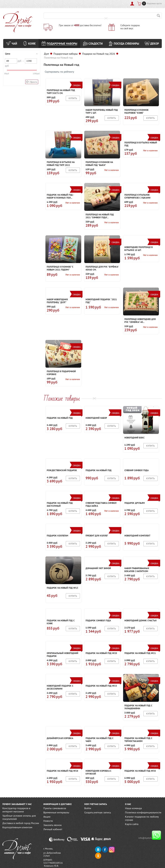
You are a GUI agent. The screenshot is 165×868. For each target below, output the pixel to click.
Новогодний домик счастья (140, 620)
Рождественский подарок (62, 470)
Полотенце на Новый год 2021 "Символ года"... (100, 216)
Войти (88, 808)
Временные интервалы (56, 812)
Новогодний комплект (137, 536)
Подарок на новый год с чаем (99, 740)
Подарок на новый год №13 (62, 588)
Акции (47, 817)
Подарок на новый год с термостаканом (138, 740)
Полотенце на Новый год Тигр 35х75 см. (61, 92)
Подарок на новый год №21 (140, 653)
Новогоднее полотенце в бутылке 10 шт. (138, 249)
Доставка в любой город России (21, 823)
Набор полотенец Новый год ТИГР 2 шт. (102, 111)
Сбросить (32, 82)
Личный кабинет (53, 829)
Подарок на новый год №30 (140, 771)
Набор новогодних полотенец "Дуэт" (57, 301)
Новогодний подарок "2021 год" (101, 301)
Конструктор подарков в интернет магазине (16, 810)
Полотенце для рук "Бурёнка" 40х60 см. (102, 268)
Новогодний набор (96, 418)
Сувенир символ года (136, 470)
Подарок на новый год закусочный (60, 504)
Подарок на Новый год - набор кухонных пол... (60, 196)
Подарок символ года (98, 620)
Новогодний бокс (134, 438)
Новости (48, 821)
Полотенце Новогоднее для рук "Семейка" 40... (140, 321)
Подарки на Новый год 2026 (99, 54)
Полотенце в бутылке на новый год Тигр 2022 (61, 164)
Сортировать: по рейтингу (59, 72)
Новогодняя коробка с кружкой (98, 772)
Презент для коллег (97, 536)
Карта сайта (132, 824)
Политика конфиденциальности (143, 812)
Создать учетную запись (98, 812)
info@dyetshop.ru (148, 838)
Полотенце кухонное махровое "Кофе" (136, 111)
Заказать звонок (53, 825)
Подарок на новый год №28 (62, 771)
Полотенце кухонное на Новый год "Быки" (99, 164)
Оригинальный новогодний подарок (62, 655)
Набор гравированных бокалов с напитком (137, 570)
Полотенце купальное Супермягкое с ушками (137, 196)
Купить (73, 98)
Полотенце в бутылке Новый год (141, 144)
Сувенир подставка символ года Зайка (101, 504)
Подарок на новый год (60, 418)
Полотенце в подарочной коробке (61, 373)
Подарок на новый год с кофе (61, 622)
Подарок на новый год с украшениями (138, 707)
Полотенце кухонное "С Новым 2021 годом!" (60, 268)
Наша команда (133, 808)
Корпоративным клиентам (17, 827)
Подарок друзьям (135, 503)
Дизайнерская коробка (60, 738)
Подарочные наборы (66, 54)
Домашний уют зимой (98, 568)
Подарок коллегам (57, 536)
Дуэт (46, 54)
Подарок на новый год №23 (101, 686)
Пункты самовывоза (55, 808)
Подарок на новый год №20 (101, 653)
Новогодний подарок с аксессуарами (60, 687)
